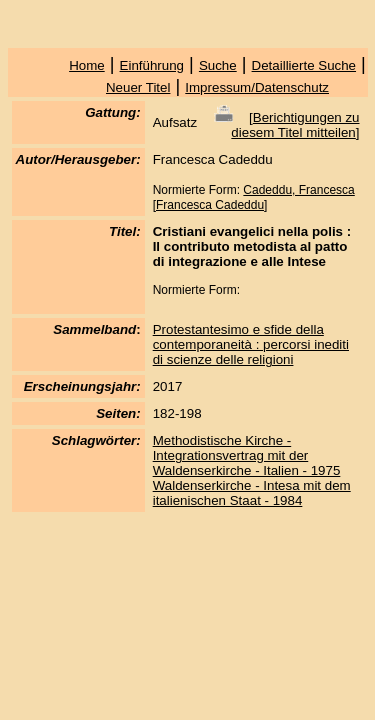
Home (87, 65)
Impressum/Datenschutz (257, 87)
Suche (218, 65)
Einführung (152, 65)
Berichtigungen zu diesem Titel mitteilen (295, 125)
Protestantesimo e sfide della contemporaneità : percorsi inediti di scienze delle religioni (251, 344)
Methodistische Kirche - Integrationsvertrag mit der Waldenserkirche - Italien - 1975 (247, 455)
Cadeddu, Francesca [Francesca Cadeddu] (254, 197)
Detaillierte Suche (304, 65)
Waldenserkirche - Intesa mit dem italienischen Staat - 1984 (252, 493)
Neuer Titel (138, 87)
